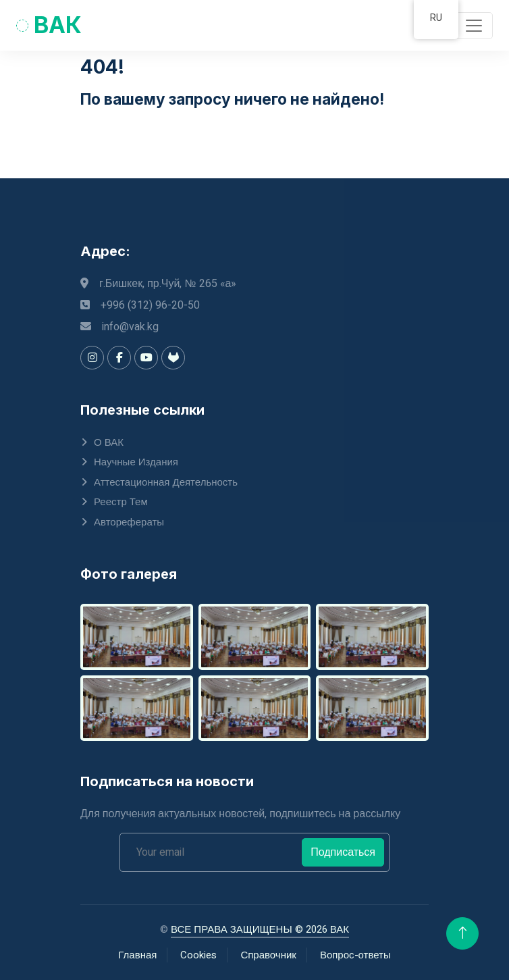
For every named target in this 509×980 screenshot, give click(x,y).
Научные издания (136, 462)
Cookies (198, 955)
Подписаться (343, 852)
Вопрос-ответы (355, 955)
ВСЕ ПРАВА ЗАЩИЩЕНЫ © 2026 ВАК (260, 929)
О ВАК (109, 442)
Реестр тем (121, 502)
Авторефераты (129, 522)
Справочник (268, 955)
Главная (137, 955)
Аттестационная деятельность (166, 482)
